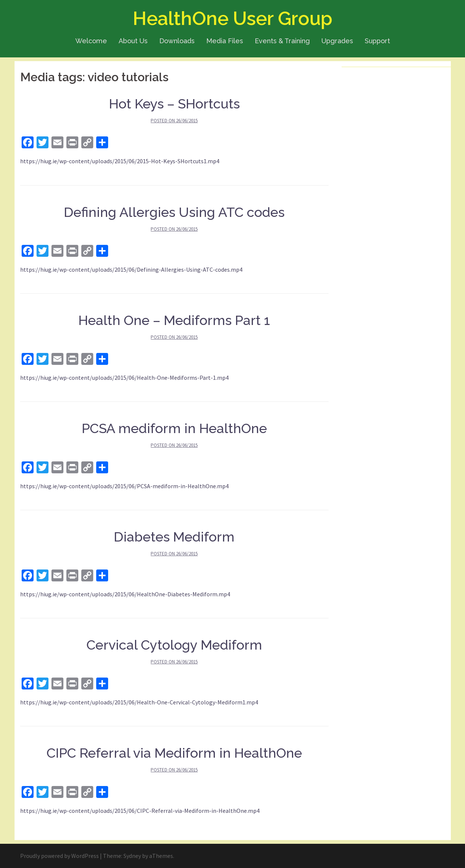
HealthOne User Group (232, 18)
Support (377, 41)
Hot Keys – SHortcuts (174, 104)
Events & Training (282, 41)
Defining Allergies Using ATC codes (174, 212)
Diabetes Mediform (174, 537)
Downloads (177, 41)
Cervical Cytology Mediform (174, 645)
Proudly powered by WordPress (59, 856)
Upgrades (337, 41)
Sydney (132, 856)
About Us (133, 41)
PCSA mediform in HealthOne (174, 428)
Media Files (225, 41)
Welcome (91, 41)
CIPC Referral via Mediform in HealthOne (174, 753)
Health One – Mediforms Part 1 (174, 320)
